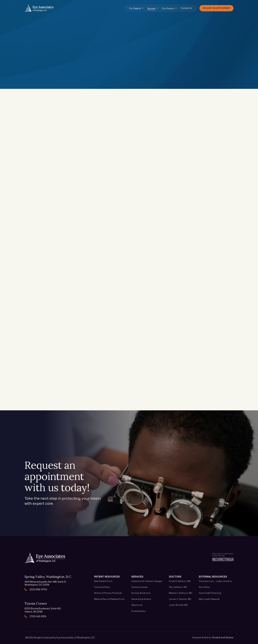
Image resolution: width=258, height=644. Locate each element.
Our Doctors (168, 8)
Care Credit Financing (210, 593)
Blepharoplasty (49, 273)
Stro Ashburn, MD (178, 587)
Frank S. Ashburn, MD (180, 581)
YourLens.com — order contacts (215, 581)
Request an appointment (216, 8)
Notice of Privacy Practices (108, 593)
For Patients (135, 8)
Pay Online (204, 587)
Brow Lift (114, 273)
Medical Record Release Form (109, 599)
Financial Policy (102, 587)
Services (151, 8)
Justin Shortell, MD (178, 605)
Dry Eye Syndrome (123, 221)
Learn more (45, 192)
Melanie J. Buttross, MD (181, 593)
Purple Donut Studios (223, 638)
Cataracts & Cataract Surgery (126, 170)
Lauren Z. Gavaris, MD (180, 599)
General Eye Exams (53, 168)
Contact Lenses (191, 221)
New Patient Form (103, 581)
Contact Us (186, 8)
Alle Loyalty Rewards (209, 599)
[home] (39, 8)
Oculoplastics (48, 221)
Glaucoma (187, 168)
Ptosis (183, 273)
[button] (138, 8)
